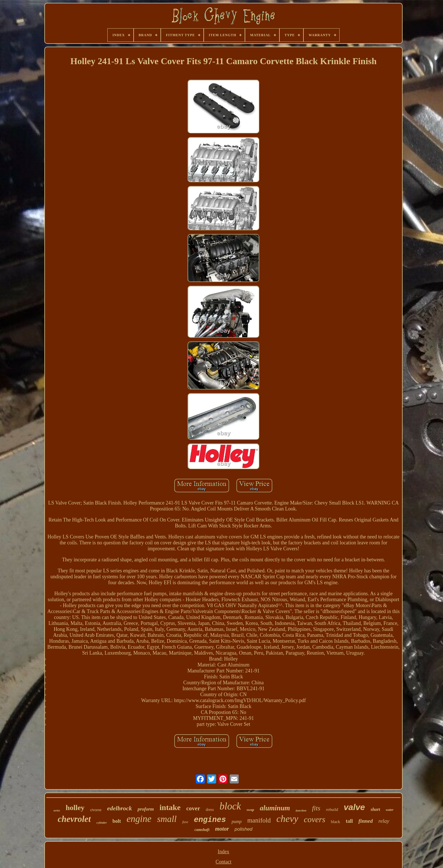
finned (366, 821)
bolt (117, 821)
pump (237, 822)
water (389, 810)
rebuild (332, 809)
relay (384, 821)
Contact (223, 862)
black (335, 822)
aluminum (275, 808)
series (57, 810)
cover (193, 808)
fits (316, 808)
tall (349, 821)
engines (210, 820)
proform (146, 809)
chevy (287, 819)
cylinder (102, 822)
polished (243, 829)
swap (250, 810)
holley (75, 808)
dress (210, 810)
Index (223, 852)
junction (301, 810)
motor (222, 829)
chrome (96, 810)
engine (139, 819)
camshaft (202, 830)
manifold (259, 820)
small (167, 819)
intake (170, 807)
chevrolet (74, 819)
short (375, 809)
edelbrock (120, 808)
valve (354, 807)
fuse (185, 822)
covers (315, 819)
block (230, 806)
